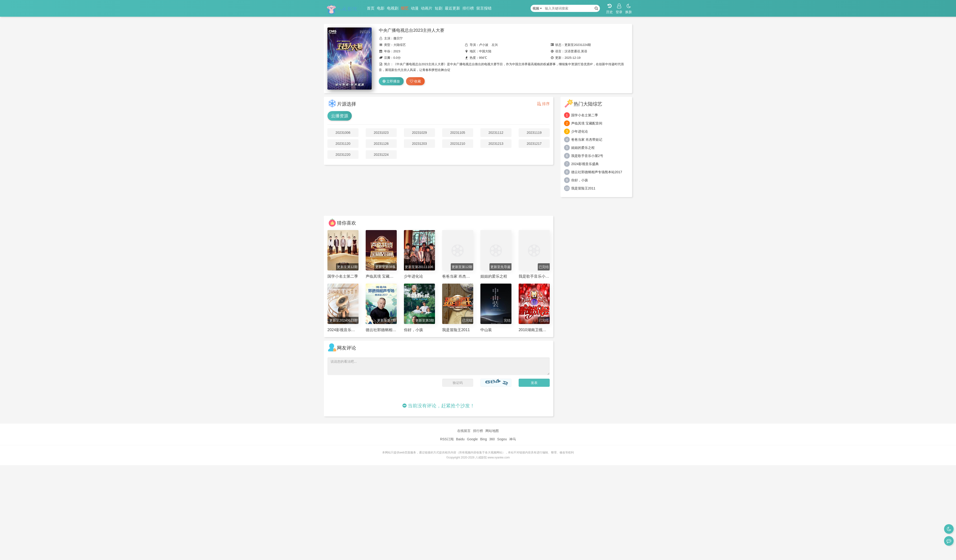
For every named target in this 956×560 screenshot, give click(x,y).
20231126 (381, 144)
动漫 (415, 8)
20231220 (343, 155)
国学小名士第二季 (585, 115)
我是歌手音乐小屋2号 (587, 156)
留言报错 (484, 8)
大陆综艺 (400, 45)
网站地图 (492, 431)
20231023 (381, 133)
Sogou (502, 439)
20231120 (343, 144)
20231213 (496, 144)
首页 (371, 8)
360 (492, 439)
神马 (513, 439)
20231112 (496, 133)
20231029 (419, 133)
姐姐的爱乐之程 (583, 148)
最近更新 (452, 8)
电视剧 (393, 8)
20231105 (458, 133)
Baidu (460, 439)
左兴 (495, 45)
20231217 (534, 144)
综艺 (405, 8)
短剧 (439, 8)
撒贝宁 (398, 38)
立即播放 (391, 81)
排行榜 (468, 8)
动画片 (427, 8)
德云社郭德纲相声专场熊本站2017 (597, 172)
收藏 (415, 81)
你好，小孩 (580, 180)
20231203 (419, 144)
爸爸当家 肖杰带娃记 (587, 140)
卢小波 (484, 45)
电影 (381, 8)
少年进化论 (580, 131)
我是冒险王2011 (583, 188)
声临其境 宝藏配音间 (587, 123)
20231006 (343, 133)
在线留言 (464, 431)
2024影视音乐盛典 (585, 164)
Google (472, 439)
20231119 (534, 133)
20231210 (458, 144)
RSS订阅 (447, 439)
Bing (483, 439)
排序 (543, 104)
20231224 (381, 155)
